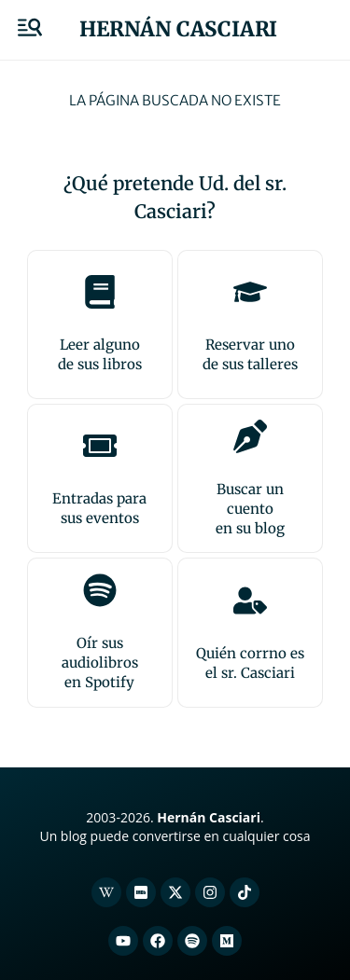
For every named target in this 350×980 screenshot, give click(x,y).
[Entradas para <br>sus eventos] (100, 446)
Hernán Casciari (178, 29)
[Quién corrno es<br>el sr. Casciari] (250, 600)
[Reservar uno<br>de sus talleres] (250, 292)
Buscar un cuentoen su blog (250, 509)
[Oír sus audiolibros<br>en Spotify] (100, 590)
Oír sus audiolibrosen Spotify (100, 663)
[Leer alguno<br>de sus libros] (100, 292)
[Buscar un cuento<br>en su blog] (250, 436)
